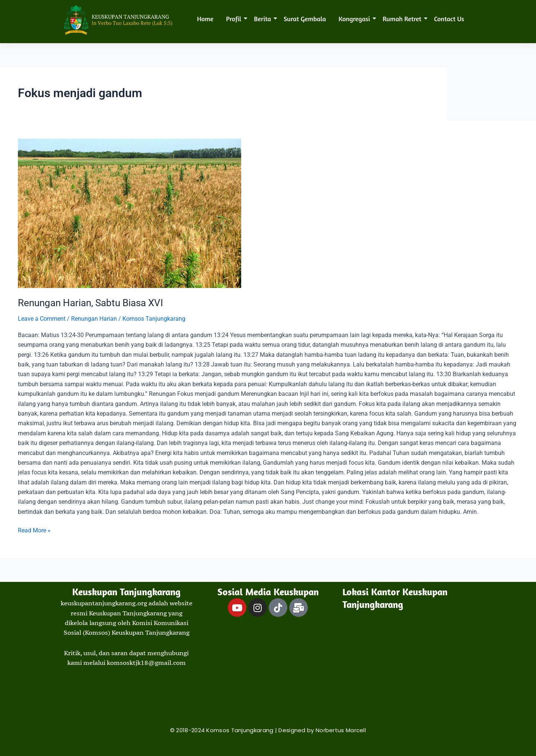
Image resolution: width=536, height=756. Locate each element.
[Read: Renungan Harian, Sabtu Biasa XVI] (268, 213)
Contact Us (449, 19)
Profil (235, 19)
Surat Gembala (305, 19)
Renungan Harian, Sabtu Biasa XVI (90, 303)
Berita (264, 19)
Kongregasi (356, 19)
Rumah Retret (403, 19)
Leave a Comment (42, 319)
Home (205, 19)
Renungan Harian (94, 319)
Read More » (34, 530)
